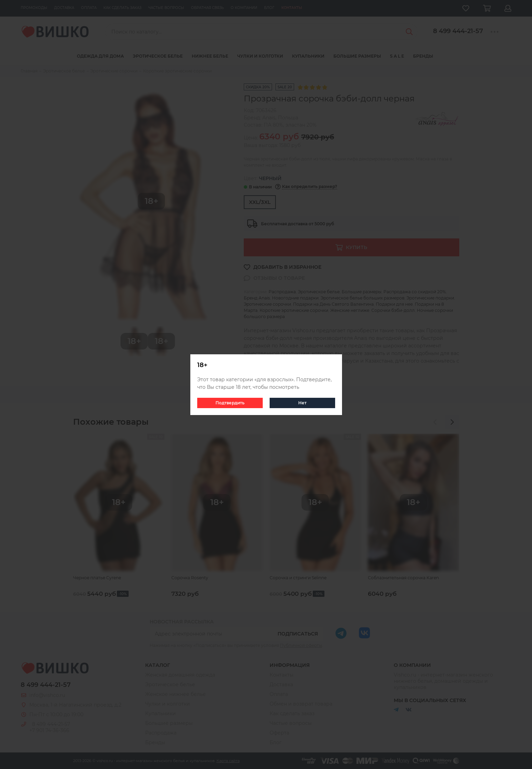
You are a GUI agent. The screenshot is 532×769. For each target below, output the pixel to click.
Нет (302, 403)
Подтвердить (230, 403)
